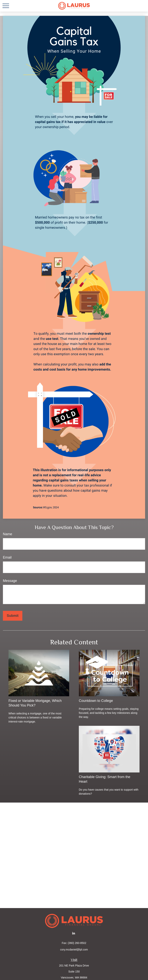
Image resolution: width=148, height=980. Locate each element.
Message (10, 581)
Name (8, 534)
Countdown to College (96, 701)
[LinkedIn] (74, 933)
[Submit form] (13, 616)
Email (7, 557)
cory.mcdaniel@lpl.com (74, 950)
